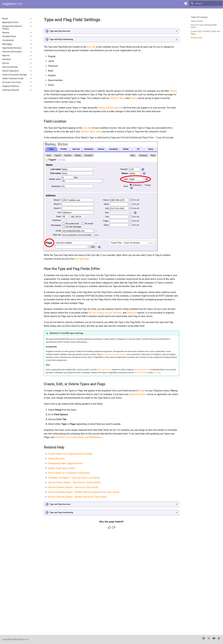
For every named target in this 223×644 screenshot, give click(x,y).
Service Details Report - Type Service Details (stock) (74, 482)
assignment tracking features (114, 354)
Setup (142, 391)
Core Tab (157, 373)
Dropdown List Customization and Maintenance (78, 437)
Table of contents (199, 17)
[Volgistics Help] (12, 4)
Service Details (96, 313)
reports (173, 91)
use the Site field (141, 373)
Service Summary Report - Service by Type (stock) (73, 487)
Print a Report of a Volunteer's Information (69, 473)
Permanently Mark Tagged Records (66, 463)
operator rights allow (91, 132)
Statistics (132, 313)
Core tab (91, 47)
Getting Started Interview (110, 108)
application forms (138, 394)
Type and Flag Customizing (61, 39)
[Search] (206, 3)
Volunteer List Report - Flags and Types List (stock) (74, 478)
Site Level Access (104, 370)
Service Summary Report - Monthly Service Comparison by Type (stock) (84, 492)
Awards (133, 98)
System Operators (142, 370)
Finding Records (56, 459)
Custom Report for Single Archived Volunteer (70, 454)
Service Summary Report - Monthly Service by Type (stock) (77, 497)
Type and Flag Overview (60, 31)
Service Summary (113, 313)
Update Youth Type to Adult (61, 468)
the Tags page (82, 259)
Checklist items (117, 98)
